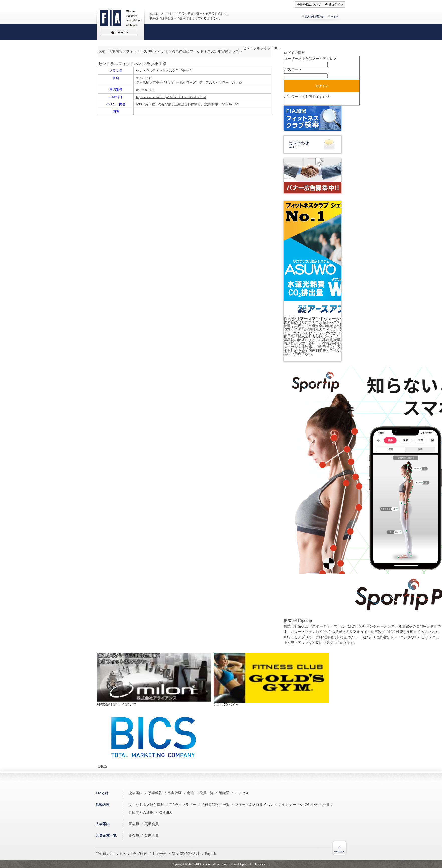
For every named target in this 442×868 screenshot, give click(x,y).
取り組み (166, 812)
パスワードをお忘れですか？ (307, 97)
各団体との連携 (141, 812)
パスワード (293, 70)
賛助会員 (152, 824)
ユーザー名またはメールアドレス (311, 59)
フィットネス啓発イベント (147, 52)
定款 (190, 793)
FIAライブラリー (182, 805)
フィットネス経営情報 (146, 805)
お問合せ (159, 854)
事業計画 (175, 793)
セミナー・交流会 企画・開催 (306, 805)
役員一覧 (206, 793)
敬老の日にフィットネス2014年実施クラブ (205, 52)
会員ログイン (334, 5)
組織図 (224, 793)
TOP (101, 52)
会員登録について (309, 5)
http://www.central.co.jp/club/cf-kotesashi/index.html (171, 97)
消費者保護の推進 (215, 805)
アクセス (242, 793)
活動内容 (115, 52)
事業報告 (155, 793)
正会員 (134, 824)
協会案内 (136, 793)
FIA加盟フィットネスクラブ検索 (121, 854)
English (335, 16)
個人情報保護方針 (315, 16)
